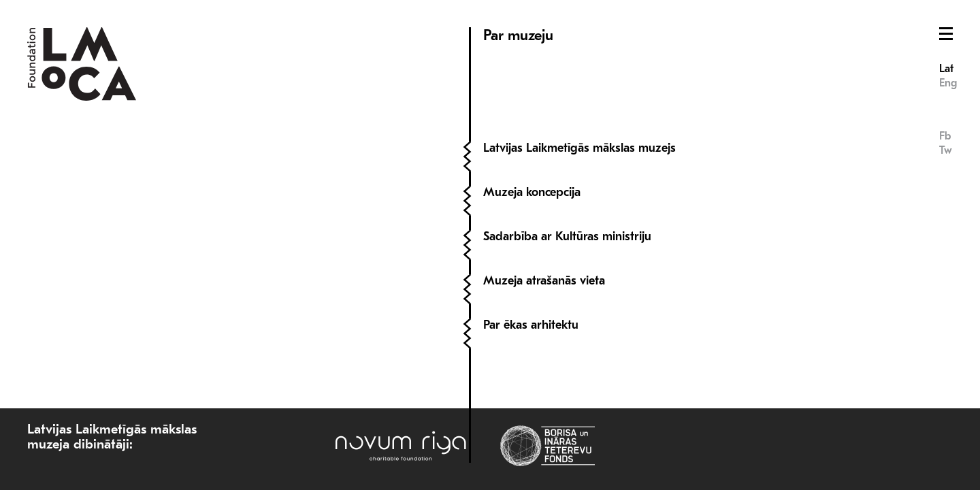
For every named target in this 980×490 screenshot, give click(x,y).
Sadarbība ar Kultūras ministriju (567, 236)
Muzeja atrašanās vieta (544, 281)
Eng (948, 83)
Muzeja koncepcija (532, 192)
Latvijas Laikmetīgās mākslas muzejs (579, 148)
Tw (946, 150)
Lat (946, 69)
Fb (945, 136)
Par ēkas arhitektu (531, 325)
